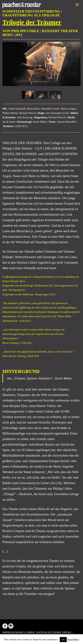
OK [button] (63, 640)
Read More (73, 639)
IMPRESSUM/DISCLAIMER (18, 632)
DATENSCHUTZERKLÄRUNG (54, 632)
